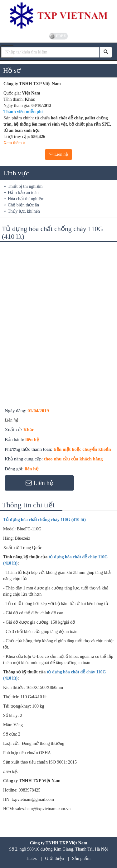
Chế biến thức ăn (23, 205)
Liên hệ (59, 154)
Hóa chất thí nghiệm (26, 199)
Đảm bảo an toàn (23, 193)
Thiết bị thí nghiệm (25, 186)
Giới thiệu (55, 859)
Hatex (32, 859)
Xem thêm (14, 143)
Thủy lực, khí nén (24, 211)
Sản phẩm (81, 859)
